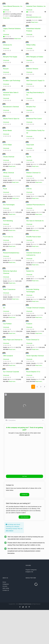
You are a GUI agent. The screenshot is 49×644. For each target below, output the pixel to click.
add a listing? (9, 531)
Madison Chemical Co (33, 173)
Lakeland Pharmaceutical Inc (36, 205)
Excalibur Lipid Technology (12, 81)
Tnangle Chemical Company (36, 308)
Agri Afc (29, 157)
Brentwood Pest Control (34, 119)
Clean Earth (30, 145)
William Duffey (31, 45)
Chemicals (6, 10)
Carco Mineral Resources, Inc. (13, 6)
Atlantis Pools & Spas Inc (11, 119)
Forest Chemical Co (33, 340)
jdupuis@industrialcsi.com (34, 17)
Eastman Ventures (32, 69)
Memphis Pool (31, 107)
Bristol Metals (7, 130)
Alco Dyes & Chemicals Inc (35, 221)
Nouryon (6, 69)
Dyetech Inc (30, 271)
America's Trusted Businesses (25, 604)
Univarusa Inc (8, 45)
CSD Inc (29, 189)
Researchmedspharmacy (11, 253)
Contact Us (6, 590)
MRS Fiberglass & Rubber (35, 57)
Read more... (7, 18)
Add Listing (6, 588)
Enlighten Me (29, 572)
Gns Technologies (9, 205)
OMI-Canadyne (8, 356)
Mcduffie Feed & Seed (34, 237)
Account (5, 586)
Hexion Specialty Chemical (35, 356)
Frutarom (29, 324)
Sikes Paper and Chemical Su (13, 340)
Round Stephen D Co (33, 372)
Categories (6, 584)
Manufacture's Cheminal (11, 107)
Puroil (5, 189)
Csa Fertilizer (7, 324)
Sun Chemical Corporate (11, 372)
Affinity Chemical (8, 173)
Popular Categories (31, 570)
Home (4, 582)
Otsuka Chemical (9, 157)
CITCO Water (7, 145)
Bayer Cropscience (9, 289)
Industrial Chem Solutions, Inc (36, 6)
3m (4, 308)
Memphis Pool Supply (10, 57)
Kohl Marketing (8, 221)
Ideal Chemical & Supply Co (35, 81)
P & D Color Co (8, 237)
